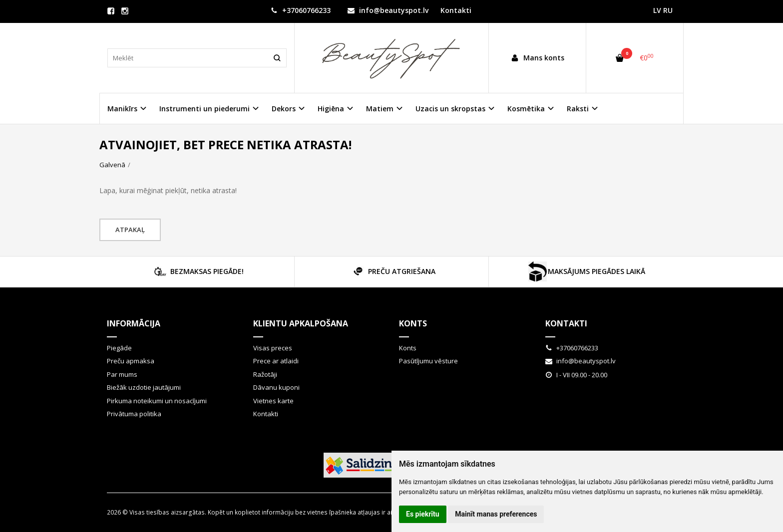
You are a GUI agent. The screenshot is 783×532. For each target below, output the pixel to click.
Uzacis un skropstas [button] (450, 109)
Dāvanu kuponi (276, 387)
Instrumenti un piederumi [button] (204, 109)
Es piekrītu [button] (423, 514)
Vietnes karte (273, 401)
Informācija (134, 323)
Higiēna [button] (331, 109)
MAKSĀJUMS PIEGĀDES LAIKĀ (587, 271)
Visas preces (273, 348)
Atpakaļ (130, 230)
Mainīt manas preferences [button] (496, 514)
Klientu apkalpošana (301, 323)
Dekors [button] (284, 109)
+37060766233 (301, 10)
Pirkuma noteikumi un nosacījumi (157, 401)
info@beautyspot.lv (388, 10)
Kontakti (456, 10)
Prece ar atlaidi (276, 361)
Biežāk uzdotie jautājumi (144, 387)
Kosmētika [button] (526, 109)
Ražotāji (265, 374)
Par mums (122, 374)
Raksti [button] (578, 109)
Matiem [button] (380, 109)
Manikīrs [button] (122, 109)
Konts (413, 323)
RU (668, 10)
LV (657, 10)
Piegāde (119, 348)
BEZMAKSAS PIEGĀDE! (197, 271)
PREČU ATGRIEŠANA (392, 271)
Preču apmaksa (131, 361)
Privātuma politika (134, 414)
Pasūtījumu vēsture (428, 361)
